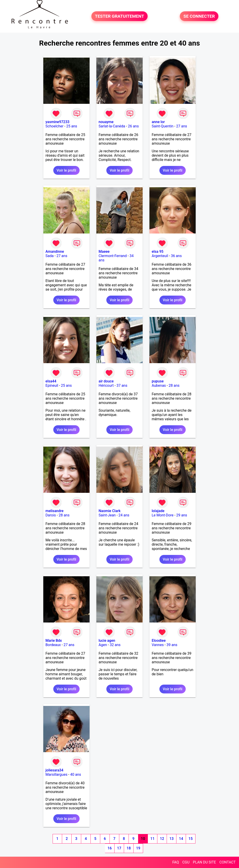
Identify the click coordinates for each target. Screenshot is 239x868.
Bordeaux (53, 645)
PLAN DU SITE (205, 862)
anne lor (158, 122)
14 (181, 839)
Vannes (158, 645)
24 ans (124, 515)
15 (190, 839)
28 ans (174, 385)
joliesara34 (55, 770)
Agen (103, 645)
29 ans (182, 515)
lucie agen (107, 641)
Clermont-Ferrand (113, 256)
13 (171, 839)
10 (143, 839)
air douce (106, 381)
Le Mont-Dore (163, 515)
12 (162, 839)
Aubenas (159, 385)
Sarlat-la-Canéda (112, 126)
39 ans (172, 645)
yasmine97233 (58, 122)
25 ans (72, 126)
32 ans (115, 645)
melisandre (55, 511)
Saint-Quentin (163, 126)
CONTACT (227, 862)
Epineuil (52, 385)
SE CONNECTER (199, 16)
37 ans (122, 385)
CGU (186, 862)
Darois (51, 515)
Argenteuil (160, 256)
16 (110, 848)
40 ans (76, 774)
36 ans (176, 256)
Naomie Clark (110, 511)
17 (119, 848)
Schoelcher (55, 126)
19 (138, 848)
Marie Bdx (54, 641)
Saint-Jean (107, 515)
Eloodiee (159, 641)
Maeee (104, 252)
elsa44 (51, 381)
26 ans (133, 126)
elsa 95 (158, 252)
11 (152, 839)
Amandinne (55, 252)
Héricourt (106, 385)
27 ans (182, 126)
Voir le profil (66, 170)
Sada (50, 256)
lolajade (158, 511)
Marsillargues (57, 774)
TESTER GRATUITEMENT (120, 16)
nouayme (106, 122)
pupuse (158, 381)
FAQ (176, 862)
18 (129, 848)
